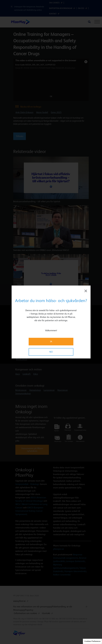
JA (51, 342)
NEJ (51, 352)
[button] (78, 317)
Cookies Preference (92, 641)
